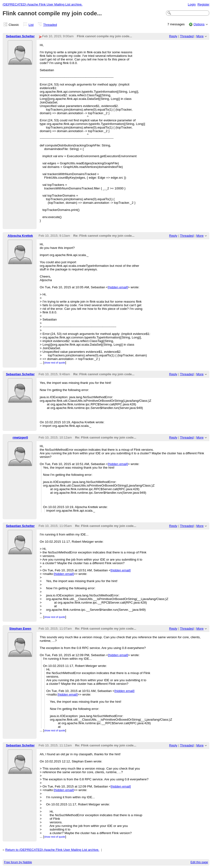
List (31, 25)
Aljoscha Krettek (20, 236)
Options (199, 24)
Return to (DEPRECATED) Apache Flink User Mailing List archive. (52, 850)
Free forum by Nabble (18, 862)
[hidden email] (118, 287)
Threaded (50, 25)
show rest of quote (55, 363)
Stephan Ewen (20, 629)
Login (192, 4)
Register (203, 4)
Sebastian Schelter (20, 36)
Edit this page (199, 862)
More (200, 36)
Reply (173, 36)
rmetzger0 (20, 437)
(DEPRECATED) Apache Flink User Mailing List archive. (43, 4)
